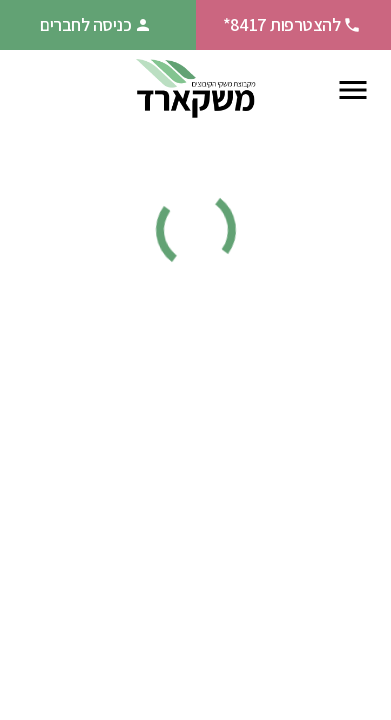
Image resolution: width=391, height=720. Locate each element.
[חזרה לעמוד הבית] (196, 89)
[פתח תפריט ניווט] (353, 90)
